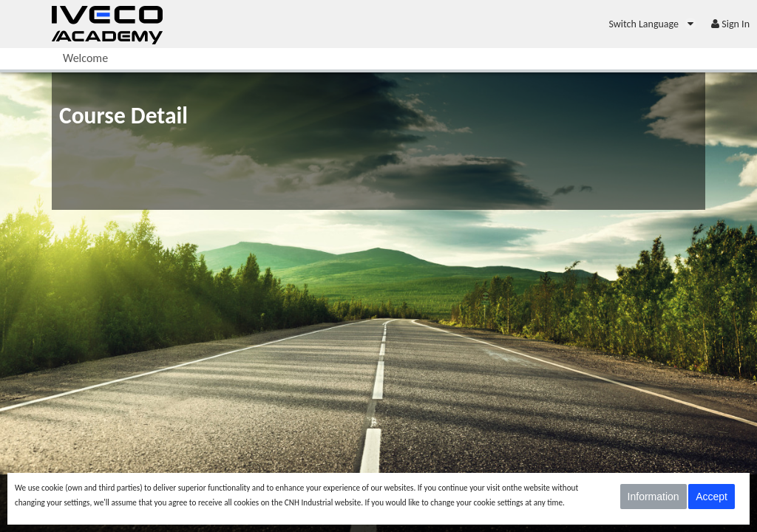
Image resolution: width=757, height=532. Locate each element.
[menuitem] (652, 24)
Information (654, 497)
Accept (712, 497)
